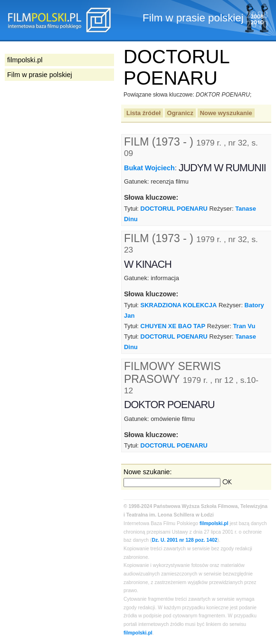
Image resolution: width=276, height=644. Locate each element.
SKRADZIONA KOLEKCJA (179, 305)
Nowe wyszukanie (226, 113)
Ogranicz (180, 113)
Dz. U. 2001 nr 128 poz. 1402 (185, 540)
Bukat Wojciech (149, 168)
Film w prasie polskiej (40, 75)
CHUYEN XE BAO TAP (173, 326)
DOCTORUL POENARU (174, 209)
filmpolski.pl (214, 523)
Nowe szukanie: (148, 472)
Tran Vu (244, 326)
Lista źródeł (143, 113)
